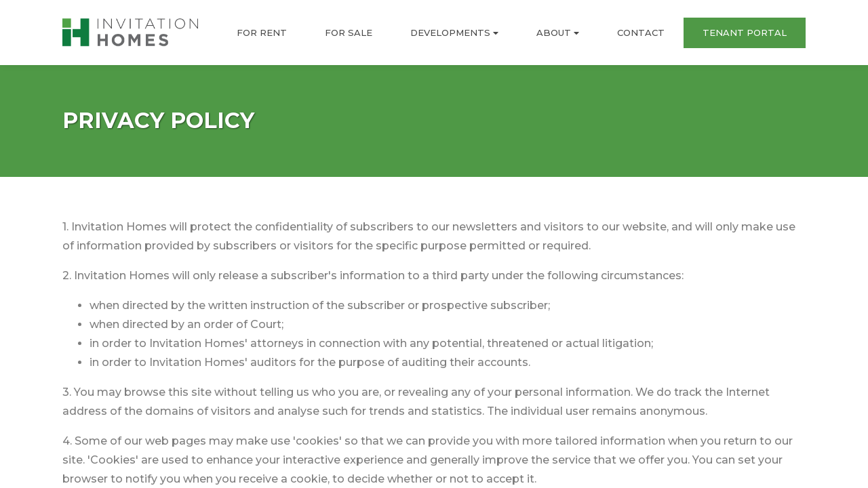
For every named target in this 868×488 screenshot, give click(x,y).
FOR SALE (349, 33)
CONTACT (641, 33)
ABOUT (558, 33)
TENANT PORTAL (745, 33)
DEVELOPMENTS (454, 33)
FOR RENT (262, 33)
